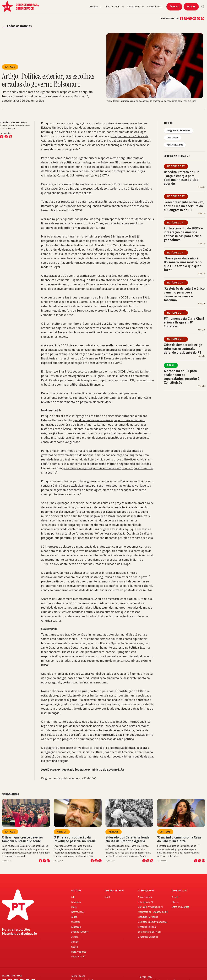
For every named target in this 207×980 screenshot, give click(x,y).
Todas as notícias (17, 26)
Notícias (76, 891)
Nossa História (145, 897)
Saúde (74, 917)
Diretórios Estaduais (148, 937)
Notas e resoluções (16, 929)
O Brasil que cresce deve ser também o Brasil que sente (22, 839)
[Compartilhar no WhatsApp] (11, 137)
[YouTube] (194, 18)
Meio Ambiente (79, 952)
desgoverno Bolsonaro (179, 131)
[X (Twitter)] (190, 18)
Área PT (174, 7)
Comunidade (179, 891)
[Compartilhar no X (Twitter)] (6, 137)
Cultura (75, 937)
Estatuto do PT (146, 902)
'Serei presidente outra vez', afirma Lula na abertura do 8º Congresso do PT (184, 206)
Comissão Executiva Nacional (153, 922)
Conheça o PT (146, 891)
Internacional (78, 912)
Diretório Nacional (147, 927)
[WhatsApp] (198, 18)
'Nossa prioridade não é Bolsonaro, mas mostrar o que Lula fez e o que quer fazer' (183, 264)
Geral (107, 897)
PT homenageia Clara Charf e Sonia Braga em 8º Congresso (184, 322)
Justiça (74, 947)
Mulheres (76, 922)
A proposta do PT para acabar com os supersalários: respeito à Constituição (182, 377)
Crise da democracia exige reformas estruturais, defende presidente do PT (183, 349)
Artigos (10, 832)
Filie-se (191, 7)
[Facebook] (182, 18)
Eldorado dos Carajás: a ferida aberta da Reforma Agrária (127, 839)
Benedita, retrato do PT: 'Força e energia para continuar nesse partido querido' (181, 178)
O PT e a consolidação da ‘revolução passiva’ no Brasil (74, 839)
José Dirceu (173, 138)
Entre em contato (180, 907)
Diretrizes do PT (114, 891)
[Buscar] (203, 7)
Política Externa (175, 145)
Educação (76, 927)
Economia (76, 902)
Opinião (75, 942)
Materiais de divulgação (19, 934)
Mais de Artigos (10, 794)
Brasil (171, 365)
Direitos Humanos (80, 932)
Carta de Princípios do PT (151, 907)
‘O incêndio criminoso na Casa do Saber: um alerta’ (179, 839)
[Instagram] (186, 18)
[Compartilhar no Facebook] (2, 137)
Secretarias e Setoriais (149, 932)
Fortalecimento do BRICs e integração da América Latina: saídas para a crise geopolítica (183, 234)
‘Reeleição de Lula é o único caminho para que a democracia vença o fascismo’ (184, 294)
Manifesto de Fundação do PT (153, 912)
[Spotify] (203, 18)
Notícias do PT (176, 166)
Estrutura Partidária (148, 917)
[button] (95, 7)
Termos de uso (78, 976)
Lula (73, 897)
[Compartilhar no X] (44, 861)
